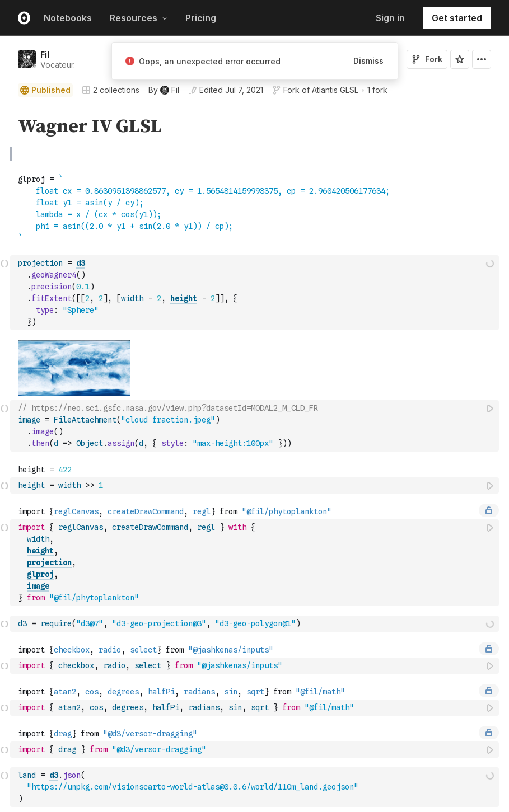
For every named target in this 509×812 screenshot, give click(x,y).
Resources (139, 18)
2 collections (111, 90)
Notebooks (68, 18)
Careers (370, 800)
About (367, 787)
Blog (252, 787)
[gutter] (5, 123)
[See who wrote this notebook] (164, 90)
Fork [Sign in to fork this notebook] (427, 59)
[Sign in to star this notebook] (460, 59)
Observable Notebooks (57, 787)
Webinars (260, 800)
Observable (151, 787)
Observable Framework (170, 800)
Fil (45, 55)
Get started (457, 18)
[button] (5, 111)
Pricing (201, 18)
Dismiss (368, 61)
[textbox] (256, 225)
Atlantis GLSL (335, 90)
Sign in (390, 18)
